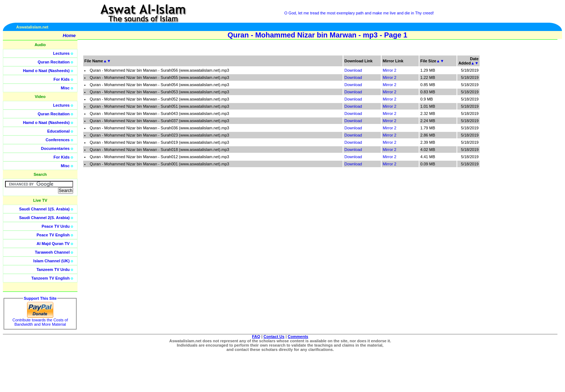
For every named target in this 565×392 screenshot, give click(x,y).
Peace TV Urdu (56, 226)
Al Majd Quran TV (53, 244)
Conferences (58, 140)
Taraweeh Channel (52, 252)
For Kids (62, 79)
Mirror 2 (390, 70)
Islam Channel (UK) (51, 261)
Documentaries (55, 148)
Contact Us (274, 337)
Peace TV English (53, 235)
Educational (58, 131)
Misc (65, 88)
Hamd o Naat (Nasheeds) (46, 71)
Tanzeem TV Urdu (53, 269)
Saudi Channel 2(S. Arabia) (44, 218)
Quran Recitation (54, 62)
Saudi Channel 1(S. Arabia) (44, 209)
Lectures (61, 53)
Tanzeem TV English (50, 278)
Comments (298, 337)
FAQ (256, 337)
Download (353, 70)
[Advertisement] (531, 162)
